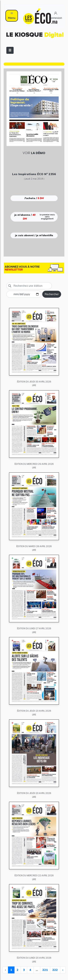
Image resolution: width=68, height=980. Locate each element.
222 (55, 970)
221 (45, 970)
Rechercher (52, 294)
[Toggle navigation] (10, 50)
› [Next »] (63, 970)
